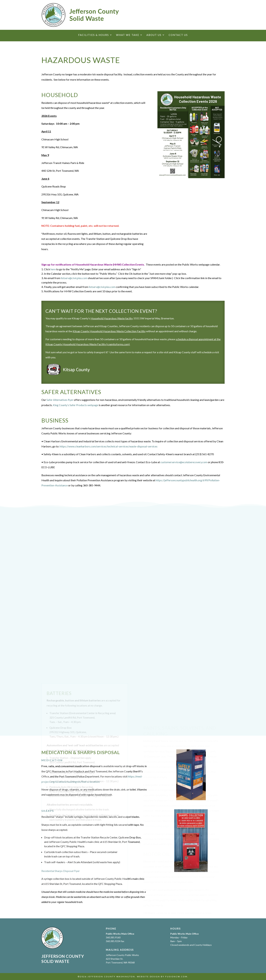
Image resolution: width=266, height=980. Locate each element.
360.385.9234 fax (115, 941)
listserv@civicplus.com (74, 278)
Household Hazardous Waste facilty (112, 318)
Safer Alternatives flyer (60, 400)
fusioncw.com (176, 977)
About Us (154, 35)
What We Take (128, 35)
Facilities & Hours (94, 35)
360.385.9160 (113, 937)
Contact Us (178, 35)
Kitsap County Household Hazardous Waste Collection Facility (109, 331)
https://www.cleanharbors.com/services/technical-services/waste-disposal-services (109, 446)
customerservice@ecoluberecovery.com (184, 462)
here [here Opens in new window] (53, 269)
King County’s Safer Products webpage (76, 405)
